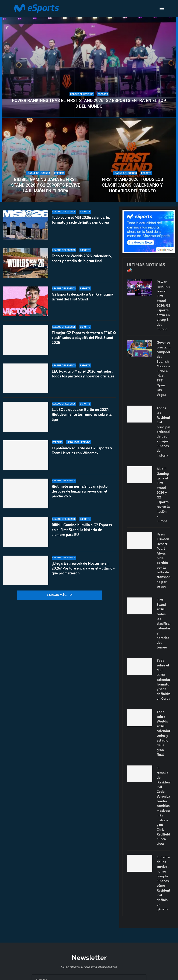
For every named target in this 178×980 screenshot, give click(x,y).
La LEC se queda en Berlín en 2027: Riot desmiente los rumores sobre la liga (82, 414)
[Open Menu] (162, 8)
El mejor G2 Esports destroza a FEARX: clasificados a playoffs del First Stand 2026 (84, 338)
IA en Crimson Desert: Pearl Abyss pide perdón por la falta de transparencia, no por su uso (163, 560)
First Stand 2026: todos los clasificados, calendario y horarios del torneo (132, 185)
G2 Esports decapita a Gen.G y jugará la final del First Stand (82, 297)
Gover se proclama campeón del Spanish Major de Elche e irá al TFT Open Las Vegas (163, 368)
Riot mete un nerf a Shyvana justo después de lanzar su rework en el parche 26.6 (80, 491)
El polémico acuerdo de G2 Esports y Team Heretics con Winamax (82, 451)
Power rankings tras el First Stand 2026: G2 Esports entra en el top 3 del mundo (89, 103)
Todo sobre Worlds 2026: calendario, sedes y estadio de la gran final (82, 258)
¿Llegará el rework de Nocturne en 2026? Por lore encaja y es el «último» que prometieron (83, 568)
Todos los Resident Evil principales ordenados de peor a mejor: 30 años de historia (163, 432)
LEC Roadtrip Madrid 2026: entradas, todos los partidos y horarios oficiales (83, 374)
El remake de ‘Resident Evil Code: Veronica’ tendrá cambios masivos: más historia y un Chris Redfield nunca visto (163, 806)
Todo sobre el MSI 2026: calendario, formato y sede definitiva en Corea (81, 220)
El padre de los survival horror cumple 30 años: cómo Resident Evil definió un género (163, 883)
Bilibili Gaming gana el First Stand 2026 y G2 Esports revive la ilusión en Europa (45, 185)
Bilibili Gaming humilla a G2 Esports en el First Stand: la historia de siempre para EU (82, 530)
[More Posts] (60, 595)
